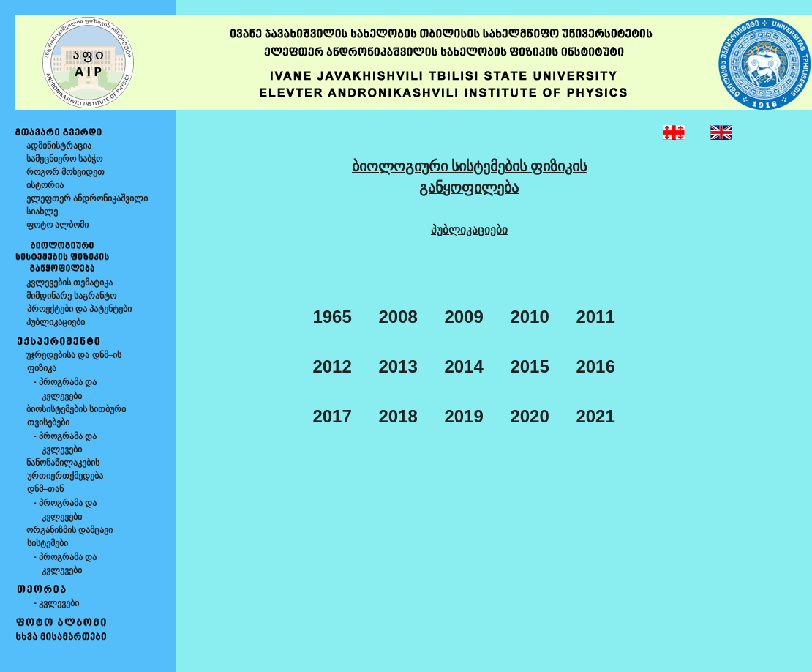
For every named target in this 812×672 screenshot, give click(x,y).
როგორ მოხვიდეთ (65, 172)
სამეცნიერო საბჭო (64, 159)
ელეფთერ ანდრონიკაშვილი (87, 198)
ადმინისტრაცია (59, 146)
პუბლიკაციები (56, 322)
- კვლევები (53, 603)
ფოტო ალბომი (57, 225)
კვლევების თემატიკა (69, 283)
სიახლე (42, 212)
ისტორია (45, 185)
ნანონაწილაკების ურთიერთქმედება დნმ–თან (59, 476)
